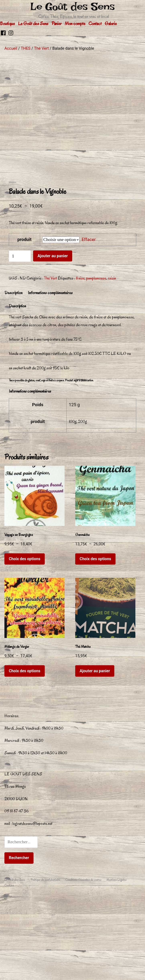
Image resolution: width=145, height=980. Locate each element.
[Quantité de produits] (20, 339)
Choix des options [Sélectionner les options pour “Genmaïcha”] (95, 642)
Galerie (111, 23)
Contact (95, 23)
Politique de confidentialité (46, 963)
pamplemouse (96, 361)
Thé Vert (42, 48)
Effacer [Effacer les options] (89, 322)
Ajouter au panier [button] (95, 754)
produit (25, 322)
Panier (56, 23)
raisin (112, 361)
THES (26, 48)
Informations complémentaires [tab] (50, 376)
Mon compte (75, 23)
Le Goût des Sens (72, 7)
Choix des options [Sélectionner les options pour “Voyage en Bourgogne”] (25, 642)
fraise (80, 361)
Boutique (7, 23)
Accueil (11, 48)
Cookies (9, 968)
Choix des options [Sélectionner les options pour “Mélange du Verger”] (25, 754)
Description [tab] (13, 376)
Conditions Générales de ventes (83, 963)
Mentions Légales (117, 963)
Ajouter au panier (53, 339)
